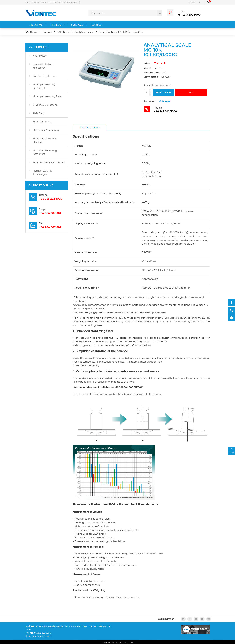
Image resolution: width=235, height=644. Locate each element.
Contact (97, 25)
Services (77, 25)
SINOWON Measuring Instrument (45, 152)
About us (36, 25)
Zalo (42, 223)
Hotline (181, 11)
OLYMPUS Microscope (45, 105)
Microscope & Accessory (46, 130)
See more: (149, 101)
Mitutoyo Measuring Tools (47, 96)
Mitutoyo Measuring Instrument (44, 86)
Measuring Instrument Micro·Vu (45, 140)
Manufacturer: (152, 72)
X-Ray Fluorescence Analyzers (49, 162)
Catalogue (165, 101)
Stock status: (151, 77)
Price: (147, 64)
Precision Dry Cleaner (45, 76)
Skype (43, 209)
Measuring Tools (42, 122)
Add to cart (163, 92)
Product (57, 25)
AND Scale (39, 113)
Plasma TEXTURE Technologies (42, 173)
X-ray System (40, 56)
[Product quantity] (147, 92)
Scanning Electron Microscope (43, 66)
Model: (147, 68)
